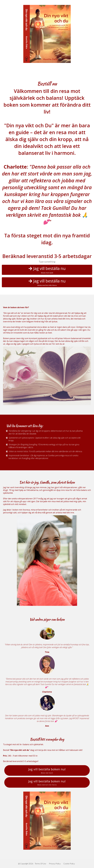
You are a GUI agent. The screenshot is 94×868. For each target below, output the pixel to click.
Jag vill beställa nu (47, 270)
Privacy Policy (55, 864)
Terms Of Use (40, 864)
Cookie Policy (69, 864)
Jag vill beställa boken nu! (47, 770)
